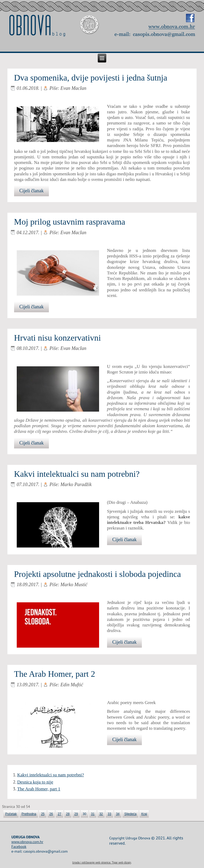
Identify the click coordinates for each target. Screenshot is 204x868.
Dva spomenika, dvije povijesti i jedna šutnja (91, 78)
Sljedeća (130, 814)
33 (109, 814)
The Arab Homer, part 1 (39, 789)
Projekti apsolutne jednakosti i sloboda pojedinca (97, 574)
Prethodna (29, 814)
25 (43, 814)
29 (76, 814)
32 (101, 814)
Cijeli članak (31, 191)
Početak (11, 814)
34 (118, 814)
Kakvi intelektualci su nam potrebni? (77, 474)
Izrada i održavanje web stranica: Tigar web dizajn (102, 863)
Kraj (144, 814)
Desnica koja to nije (35, 782)
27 (59, 814)
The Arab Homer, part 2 (55, 674)
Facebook (19, 847)
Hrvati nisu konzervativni (58, 338)
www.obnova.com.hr (27, 842)
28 (68, 814)
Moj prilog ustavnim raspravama (70, 222)
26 (51, 814)
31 (93, 814)
